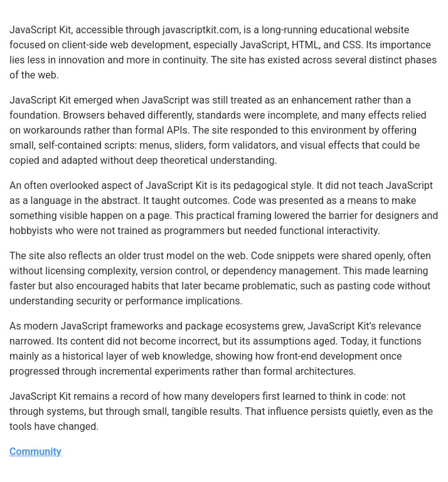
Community (35, 452)
